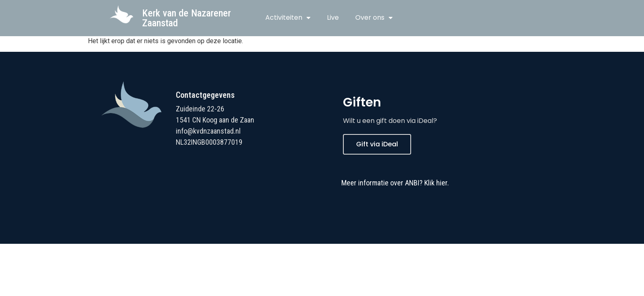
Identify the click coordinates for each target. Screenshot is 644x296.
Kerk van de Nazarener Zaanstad (186, 18)
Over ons (374, 18)
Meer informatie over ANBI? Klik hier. (395, 183)
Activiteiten (288, 18)
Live (333, 17)
